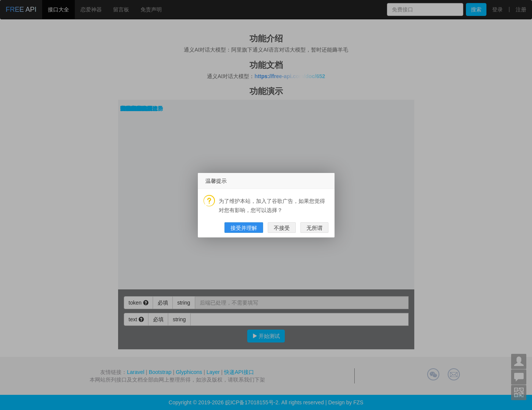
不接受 (282, 228)
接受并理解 (244, 228)
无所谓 (314, 228)
